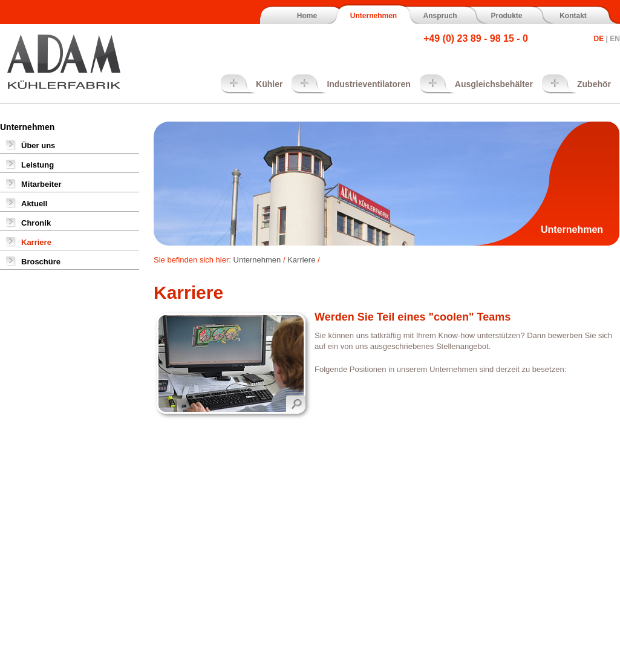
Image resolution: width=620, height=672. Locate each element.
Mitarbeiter (41, 184)
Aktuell (34, 204)
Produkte (506, 16)
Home (307, 16)
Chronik (36, 223)
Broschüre (41, 262)
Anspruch (440, 16)
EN (615, 39)
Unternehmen (374, 16)
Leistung (38, 165)
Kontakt (573, 16)
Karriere (36, 242)
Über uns (38, 145)
